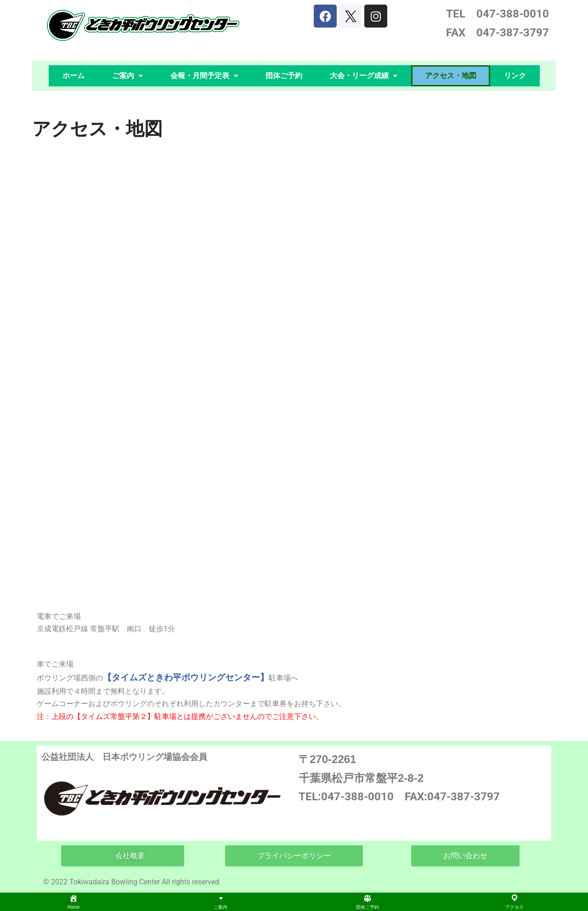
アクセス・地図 (451, 76)
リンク (515, 76)
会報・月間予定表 (204, 76)
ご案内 (127, 76)
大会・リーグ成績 (364, 76)
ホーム (73, 76)
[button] (127, 76)
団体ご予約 (284, 76)
